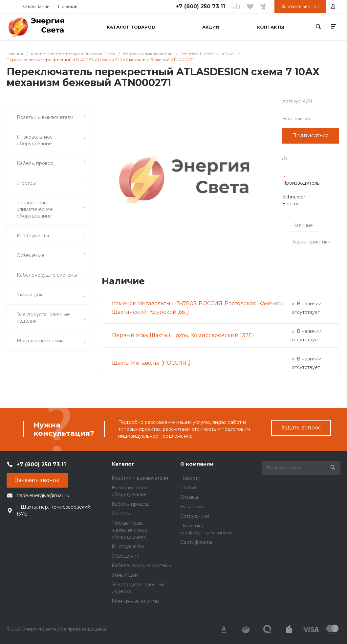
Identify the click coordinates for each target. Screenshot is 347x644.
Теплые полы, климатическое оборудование (130, 530)
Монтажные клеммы (135, 601)
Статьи (188, 488)
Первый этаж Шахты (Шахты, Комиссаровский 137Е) (183, 335)
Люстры (121, 514)
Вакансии (192, 507)
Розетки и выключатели (140, 478)
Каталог (123, 464)
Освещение (126, 556)
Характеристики (311, 242)
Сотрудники (195, 516)
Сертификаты (196, 542)
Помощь (68, 6)
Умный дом (125, 575)
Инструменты (128, 546)
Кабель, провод (130, 504)
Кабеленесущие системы (142, 565)
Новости (190, 478)
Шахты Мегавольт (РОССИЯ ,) (151, 363)
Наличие (303, 225)
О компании (36, 6)
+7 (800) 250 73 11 (200, 6)
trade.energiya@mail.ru (43, 495)
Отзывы (189, 497)
